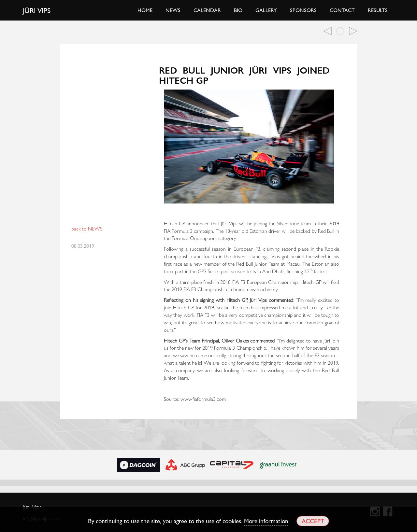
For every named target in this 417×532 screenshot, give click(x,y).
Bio (238, 10)
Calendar (207, 10)
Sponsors (303, 10)
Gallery (266, 10)
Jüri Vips (37, 10)
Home (145, 10)
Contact (342, 10)
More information (266, 521)
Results (378, 10)
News (173, 10)
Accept (313, 521)
